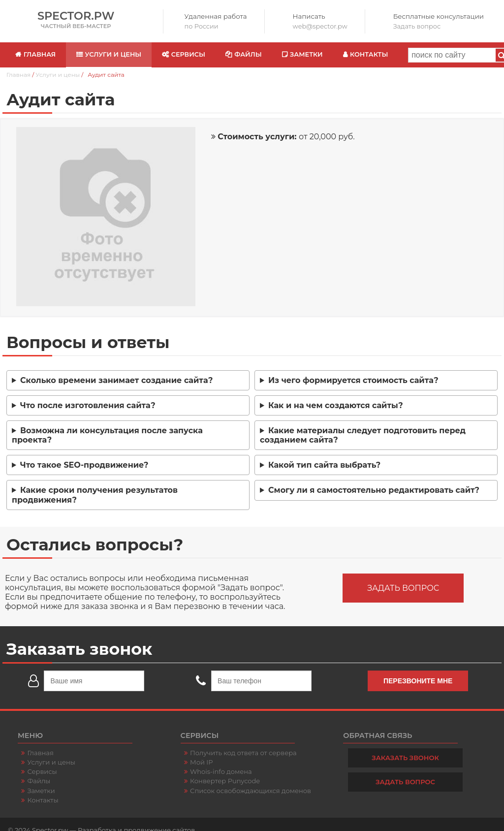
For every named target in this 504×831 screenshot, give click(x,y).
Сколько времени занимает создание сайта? (116, 380)
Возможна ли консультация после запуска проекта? (107, 435)
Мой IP (201, 762)
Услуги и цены (113, 54)
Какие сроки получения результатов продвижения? (95, 495)
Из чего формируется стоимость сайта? (353, 380)
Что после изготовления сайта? (88, 405)
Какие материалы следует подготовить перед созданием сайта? (363, 435)
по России (202, 26)
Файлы (248, 54)
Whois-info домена (221, 771)
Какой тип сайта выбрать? (324, 465)
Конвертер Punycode (225, 781)
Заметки (306, 54)
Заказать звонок (405, 758)
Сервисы (188, 54)
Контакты (369, 54)
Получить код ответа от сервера (243, 753)
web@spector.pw (320, 26)
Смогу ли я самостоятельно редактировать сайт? (374, 490)
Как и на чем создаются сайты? (336, 405)
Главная (40, 54)
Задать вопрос (417, 26)
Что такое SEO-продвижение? (84, 465)
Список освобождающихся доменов (251, 791)
